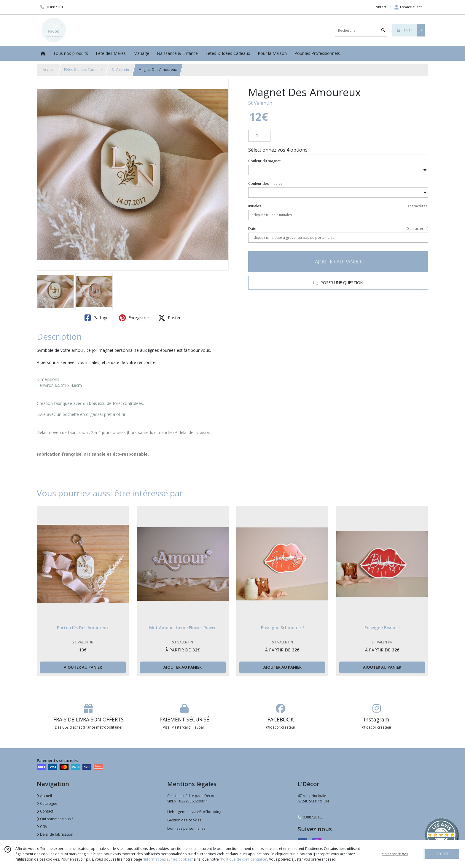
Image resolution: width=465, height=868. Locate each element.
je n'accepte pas (394, 854)
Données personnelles (186, 828)
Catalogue (47, 803)
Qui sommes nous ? (55, 819)
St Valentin (120, 70)
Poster (169, 318)
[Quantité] (259, 136)
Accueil (49, 70)
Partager (97, 318)
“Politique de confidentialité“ (243, 859)
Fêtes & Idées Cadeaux (83, 70)
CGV (42, 827)
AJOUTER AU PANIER (338, 262)
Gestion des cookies (184, 820)
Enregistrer (134, 318)
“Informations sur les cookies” (168, 859)
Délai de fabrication (55, 834)
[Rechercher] (383, 30)
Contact (380, 7)
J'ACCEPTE (442, 854)
